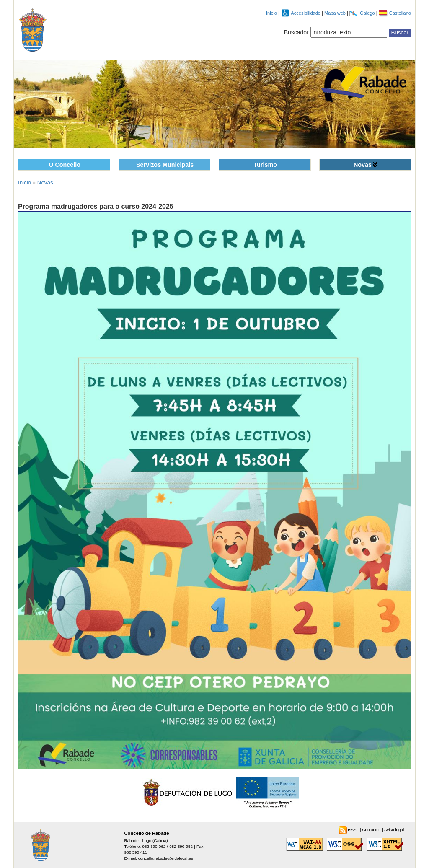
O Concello (65, 165)
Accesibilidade (306, 13)
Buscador (296, 32)
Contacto (371, 830)
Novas (363, 165)
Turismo (265, 165)
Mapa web (336, 13)
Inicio (271, 13)
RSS (353, 830)
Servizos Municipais (165, 165)
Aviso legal (394, 830)
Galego (368, 13)
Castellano (400, 13)
